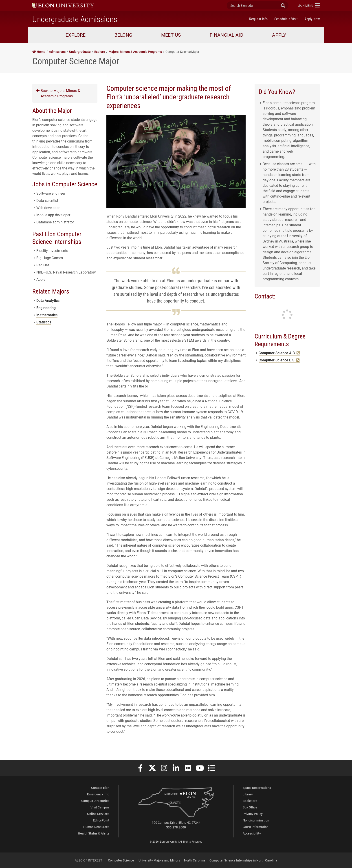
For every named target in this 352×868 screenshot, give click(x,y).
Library (248, 794)
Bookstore (250, 801)
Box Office (250, 807)
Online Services (98, 814)
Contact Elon (100, 788)
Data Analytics (48, 300)
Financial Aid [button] (227, 35)
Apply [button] (279, 35)
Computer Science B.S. (279, 360)
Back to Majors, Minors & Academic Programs (58, 93)
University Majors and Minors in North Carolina (172, 860)
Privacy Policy (253, 814)
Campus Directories (95, 801)
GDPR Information (256, 827)
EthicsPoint (101, 820)
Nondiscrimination (256, 820)
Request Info (258, 19)
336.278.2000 (176, 827)
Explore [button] (76, 35)
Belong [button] (123, 35)
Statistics (44, 322)
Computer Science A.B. (279, 353)
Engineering (46, 308)
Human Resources (96, 827)
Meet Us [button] (171, 35)
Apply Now (312, 19)
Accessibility (252, 833)
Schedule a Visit (286, 19)
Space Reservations (257, 788)
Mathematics (47, 315)
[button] (309, 5)
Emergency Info (98, 794)
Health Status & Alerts (94, 833)
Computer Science (121, 860)
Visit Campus (100, 807)
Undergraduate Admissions (75, 19)
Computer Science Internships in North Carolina (243, 860)
